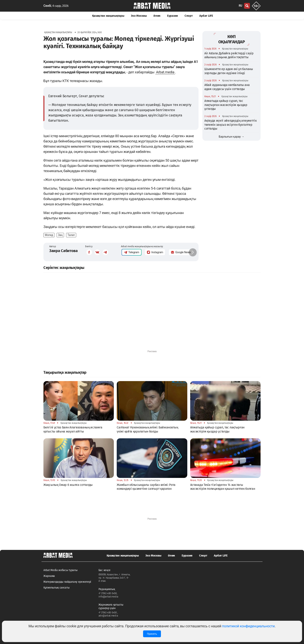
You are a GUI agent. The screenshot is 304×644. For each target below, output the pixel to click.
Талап (71, 235)
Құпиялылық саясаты (57, 588)
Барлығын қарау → (231, 137)
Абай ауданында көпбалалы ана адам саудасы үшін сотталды (227, 87)
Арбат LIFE (206, 16)
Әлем (157, 16)
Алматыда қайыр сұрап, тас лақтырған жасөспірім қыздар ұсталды (226, 105)
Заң (60, 235)
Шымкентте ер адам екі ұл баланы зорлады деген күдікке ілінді (229, 71)
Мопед (49, 235)
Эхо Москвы (139, 16)
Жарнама (49, 576)
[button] (193, 252)
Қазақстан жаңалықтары (108, 16)
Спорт (189, 16)
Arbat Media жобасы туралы (60, 570)
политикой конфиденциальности (248, 626)
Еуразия (172, 16)
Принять (152, 634)
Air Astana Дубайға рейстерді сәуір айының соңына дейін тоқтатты (229, 55)
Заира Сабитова (63, 251)
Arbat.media (165, 72)
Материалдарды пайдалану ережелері (67, 582)
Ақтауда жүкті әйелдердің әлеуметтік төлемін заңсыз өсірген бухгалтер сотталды (231, 125)
